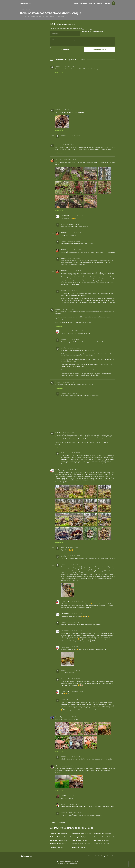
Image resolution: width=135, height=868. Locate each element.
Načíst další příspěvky (58, 823)
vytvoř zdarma (98, 31)
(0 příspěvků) (59, 840)
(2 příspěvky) (81, 844)
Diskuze (107, 3)
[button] (66, 50)
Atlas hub (92, 3)
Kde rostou (84, 3)
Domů (76, 3)
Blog (114, 856)
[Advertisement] (34, 50)
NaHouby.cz (25, 3)
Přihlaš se (84, 31)
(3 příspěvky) (61, 837)
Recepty (100, 3)
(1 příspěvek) (81, 834)
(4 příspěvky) (58, 834)
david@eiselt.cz (72, 863)
